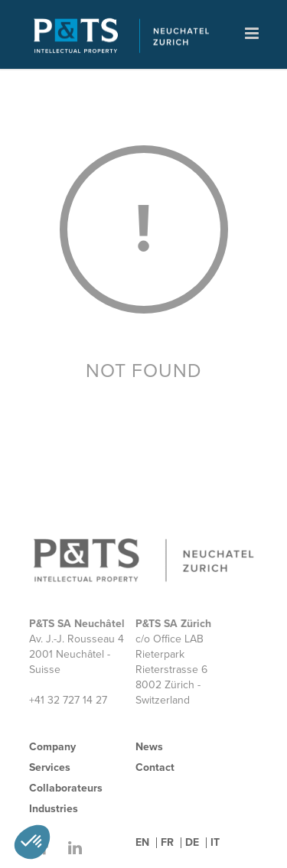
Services (50, 767)
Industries (54, 809)
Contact (155, 767)
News (149, 747)
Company (52, 747)
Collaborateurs (66, 788)
